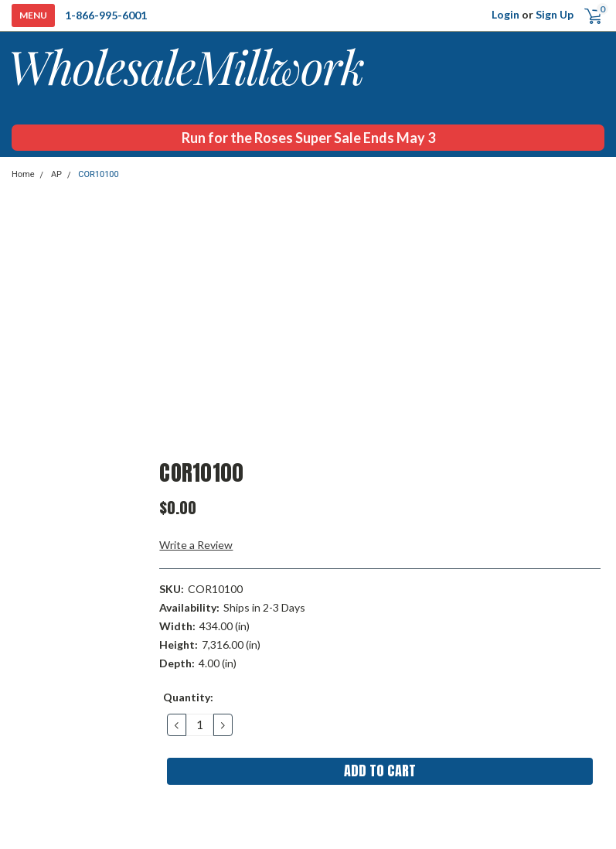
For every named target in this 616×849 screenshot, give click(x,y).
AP (56, 174)
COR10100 (98, 174)
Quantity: (188, 697)
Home (23, 174)
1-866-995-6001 (106, 15)
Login (505, 14)
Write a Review (196, 545)
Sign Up (555, 14)
